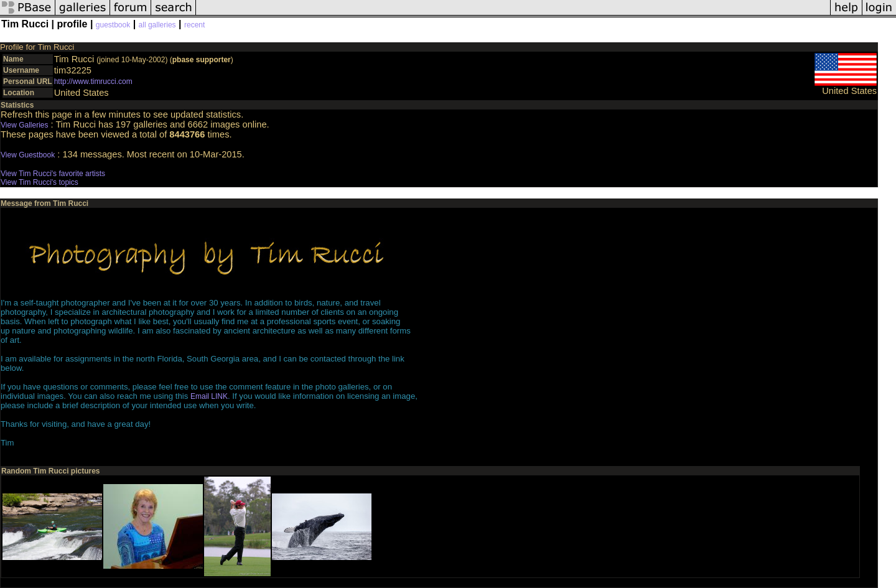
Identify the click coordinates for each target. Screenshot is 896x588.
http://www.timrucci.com (93, 82)
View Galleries (24, 125)
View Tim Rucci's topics (40, 182)
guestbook (113, 25)
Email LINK (209, 396)
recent (194, 25)
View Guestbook (28, 155)
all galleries (157, 25)
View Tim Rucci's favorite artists (53, 174)
